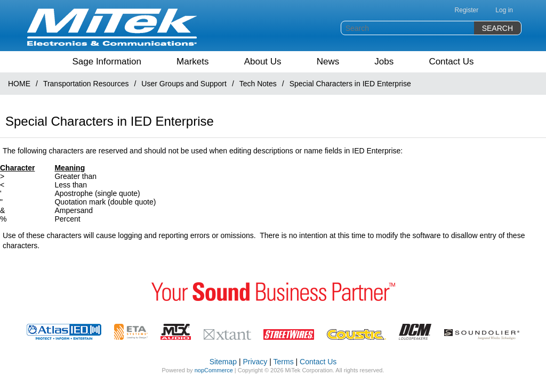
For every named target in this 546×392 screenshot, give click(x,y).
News (328, 62)
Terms (284, 362)
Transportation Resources (86, 84)
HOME (19, 84)
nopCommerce (214, 370)
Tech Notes (258, 84)
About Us (263, 62)
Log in (504, 10)
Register (467, 10)
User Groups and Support (184, 84)
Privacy (255, 362)
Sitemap (223, 362)
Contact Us (451, 62)
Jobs (384, 62)
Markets (192, 62)
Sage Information (106, 62)
